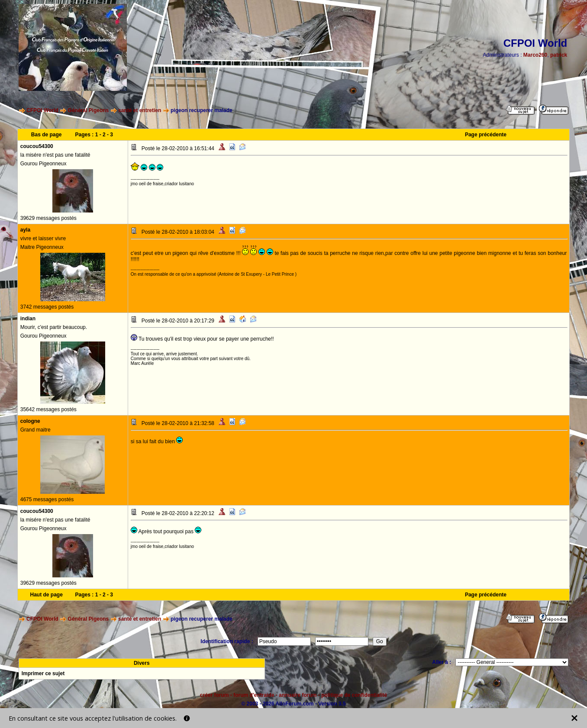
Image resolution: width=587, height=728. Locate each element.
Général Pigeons (89, 110)
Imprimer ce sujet (43, 673)
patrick (559, 55)
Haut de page (46, 595)
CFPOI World (42, 110)
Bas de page (47, 135)
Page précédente (486, 135)
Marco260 (535, 55)
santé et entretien (140, 110)
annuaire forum (298, 695)
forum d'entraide (254, 695)
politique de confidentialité (354, 695)
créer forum (214, 695)
